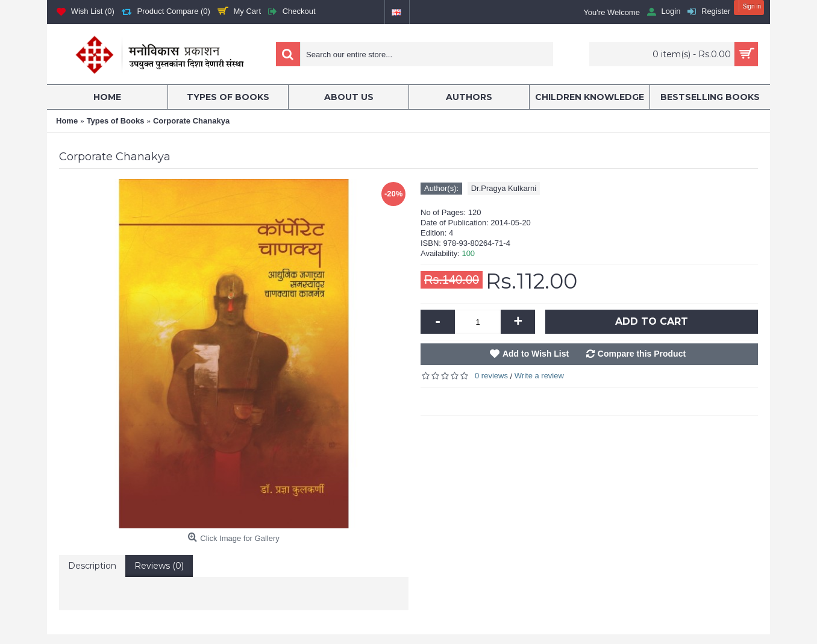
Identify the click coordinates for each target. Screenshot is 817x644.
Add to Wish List (536, 354)
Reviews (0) (159, 566)
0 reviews (491, 376)
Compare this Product (642, 354)
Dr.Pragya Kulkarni (504, 188)
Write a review (539, 376)
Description (92, 566)
